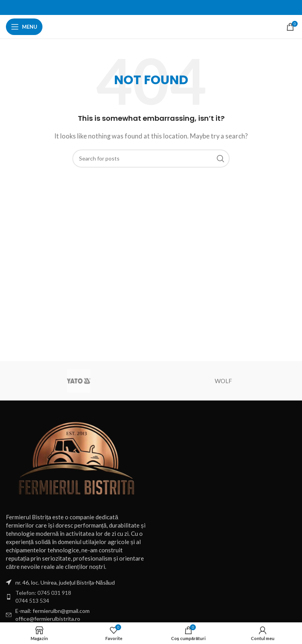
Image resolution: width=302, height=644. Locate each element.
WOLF (223, 381)
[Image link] (76, 459)
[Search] (151, 159)
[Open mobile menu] (24, 27)
